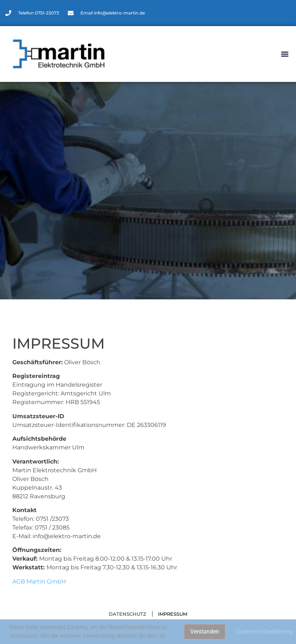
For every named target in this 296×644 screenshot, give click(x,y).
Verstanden (205, 631)
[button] (285, 54)
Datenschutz (128, 614)
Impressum (173, 614)
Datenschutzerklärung (264, 631)
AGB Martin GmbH (39, 581)
